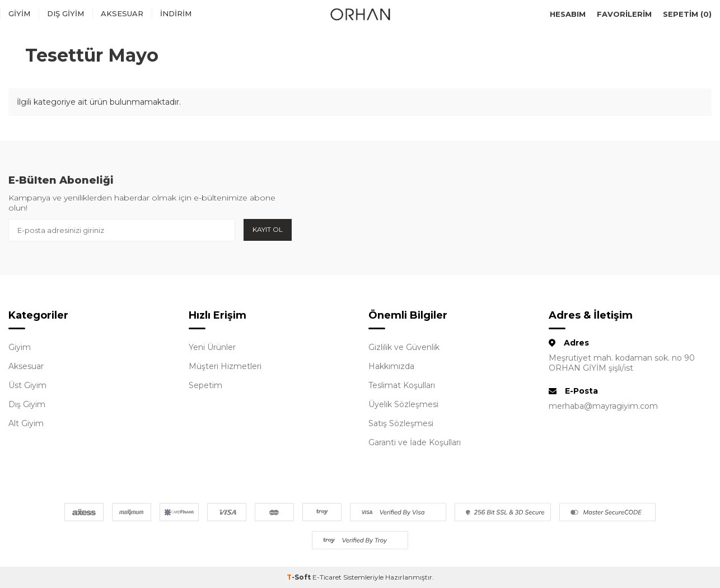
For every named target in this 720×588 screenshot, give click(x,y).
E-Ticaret (327, 577)
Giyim (19, 13)
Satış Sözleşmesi (401, 423)
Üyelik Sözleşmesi (403, 404)
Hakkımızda (391, 366)
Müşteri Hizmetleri (225, 366)
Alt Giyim (26, 423)
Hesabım (568, 14)
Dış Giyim (66, 13)
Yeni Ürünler (212, 347)
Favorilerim (624, 14)
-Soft (300, 577)
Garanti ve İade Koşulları (415, 442)
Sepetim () (687, 14)
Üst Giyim (27, 385)
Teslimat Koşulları (402, 385)
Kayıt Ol (268, 229)
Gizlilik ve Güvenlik (404, 347)
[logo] (360, 14)
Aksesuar (122, 13)
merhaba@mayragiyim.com (603, 406)
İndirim (176, 13)
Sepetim (205, 385)
